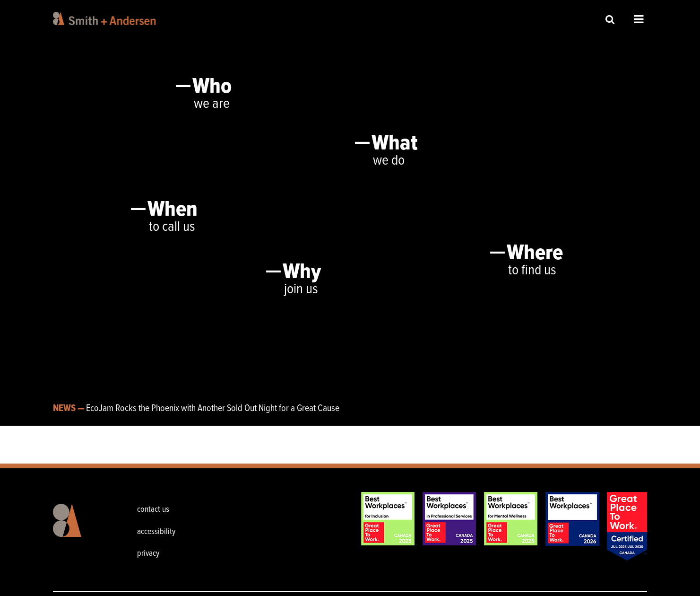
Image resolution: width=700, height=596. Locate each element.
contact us (153, 510)
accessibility (156, 532)
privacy (148, 554)
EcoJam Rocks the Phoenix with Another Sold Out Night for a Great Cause (213, 409)
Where (535, 254)
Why (302, 272)
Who (212, 87)
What (394, 144)
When (173, 210)
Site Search (610, 19)
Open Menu (639, 19)
